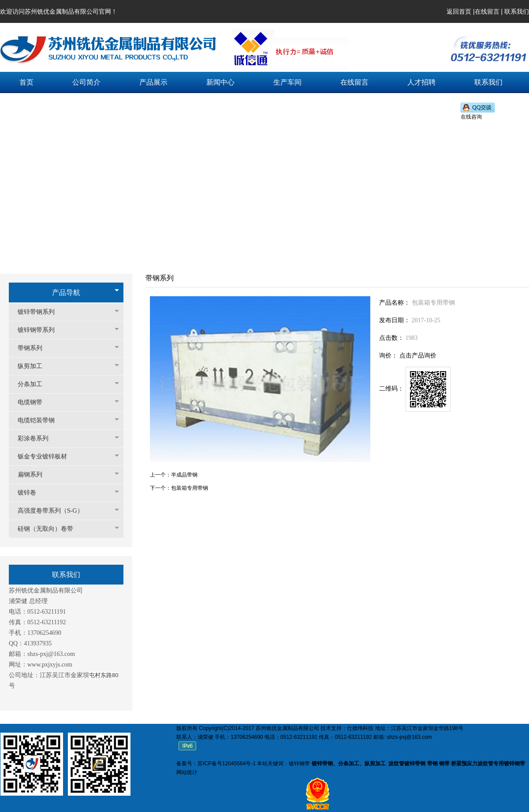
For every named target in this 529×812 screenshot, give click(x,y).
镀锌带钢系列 (41, 312)
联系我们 (517, 11)
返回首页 (459, 11)
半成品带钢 (184, 475)
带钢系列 (34, 348)
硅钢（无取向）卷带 (50, 529)
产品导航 (66, 292)
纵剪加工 (34, 366)
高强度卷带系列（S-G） (55, 511)
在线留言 (487, 11)
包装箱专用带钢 (190, 488)
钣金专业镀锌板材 (47, 456)
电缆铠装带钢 (41, 420)
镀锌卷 (31, 493)
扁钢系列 (34, 475)
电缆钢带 (34, 402)
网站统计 (187, 772)
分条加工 (34, 384)
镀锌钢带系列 (41, 330)
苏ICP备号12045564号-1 (227, 764)
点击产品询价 (418, 356)
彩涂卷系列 (37, 438)
